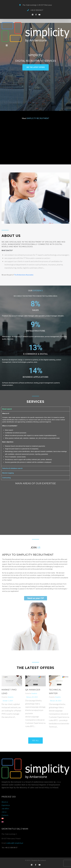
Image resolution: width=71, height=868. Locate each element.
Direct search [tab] (7, 409)
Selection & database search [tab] (12, 468)
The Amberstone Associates (24, 275)
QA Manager (33, 690)
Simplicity (11, 697)
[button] (36, 67)
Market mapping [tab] (8, 473)
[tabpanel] (35, 439)
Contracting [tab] (6, 478)
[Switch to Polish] (35, 819)
